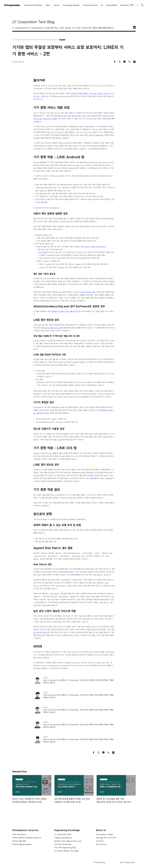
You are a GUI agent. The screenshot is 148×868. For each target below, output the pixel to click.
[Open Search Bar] (141, 5)
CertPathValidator (86, 291)
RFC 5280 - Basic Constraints (93, 246)
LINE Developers (19, 832)
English (62, 39)
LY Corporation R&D (63, 832)
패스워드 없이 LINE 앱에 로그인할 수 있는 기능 (74, 116)
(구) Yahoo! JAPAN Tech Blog (66, 849)
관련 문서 (51, 578)
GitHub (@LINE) (19, 839)
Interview (100, 839)
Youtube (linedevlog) (63, 842)
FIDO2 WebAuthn (96, 135)
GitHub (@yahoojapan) (22, 842)
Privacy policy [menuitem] (100, 860)
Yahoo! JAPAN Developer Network (27, 836)
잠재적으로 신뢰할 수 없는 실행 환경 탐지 (66, 311)
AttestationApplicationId (51, 327)
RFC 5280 (43, 252)
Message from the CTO (106, 836)
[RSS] (134, 27)
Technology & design (105, 832)
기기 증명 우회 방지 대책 (64, 570)
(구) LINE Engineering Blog (65, 845)
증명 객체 (93, 477)
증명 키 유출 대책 (59, 438)
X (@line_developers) (63, 836)
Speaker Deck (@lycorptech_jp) (68, 839)
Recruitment (101, 842)
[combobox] (134, 5)
